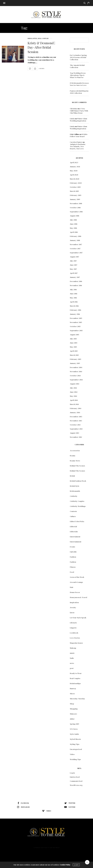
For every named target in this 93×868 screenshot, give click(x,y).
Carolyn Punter (76, 142)
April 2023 (74, 162)
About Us (53, 843)
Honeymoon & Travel (78, 597)
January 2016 (75, 314)
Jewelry (73, 608)
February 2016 (76, 310)
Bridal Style (32, 38)
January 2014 (75, 412)
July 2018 (73, 220)
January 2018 (75, 240)
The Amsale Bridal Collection (77, 66)
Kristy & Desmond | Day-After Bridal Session (41, 47)
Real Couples (43, 38)
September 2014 (76, 380)
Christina (74, 109)
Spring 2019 (74, 724)
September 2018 (76, 212)
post (72, 668)
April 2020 (74, 175)
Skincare (73, 714)
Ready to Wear (76, 673)
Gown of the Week (77, 577)
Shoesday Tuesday (77, 699)
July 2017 (73, 261)
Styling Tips (75, 744)
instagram (23, 807)
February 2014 (76, 408)
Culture (73, 516)
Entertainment (76, 542)
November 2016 (76, 285)
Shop (72, 704)
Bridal (72, 476)
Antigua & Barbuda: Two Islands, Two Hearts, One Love (78, 146)
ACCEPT (76, 865)
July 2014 (73, 388)
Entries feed (75, 777)
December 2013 (76, 417)
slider (72, 719)
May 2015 (73, 347)
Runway (73, 689)
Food (72, 572)
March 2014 (74, 404)
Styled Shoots (75, 739)
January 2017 (75, 277)
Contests (73, 511)
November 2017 (76, 244)
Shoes (72, 694)
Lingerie (73, 628)
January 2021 (75, 167)
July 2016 (73, 290)
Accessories (75, 451)
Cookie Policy (65, 865)
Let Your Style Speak (78, 618)
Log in (72, 773)
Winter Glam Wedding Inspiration (78, 120)
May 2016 (73, 298)
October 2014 (75, 376)
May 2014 (73, 396)
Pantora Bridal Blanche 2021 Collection (79, 92)
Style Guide (74, 734)
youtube (70, 807)
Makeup (73, 648)
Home (17, 843)
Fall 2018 (73, 552)
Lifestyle (73, 623)
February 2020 (76, 183)
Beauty (73, 456)
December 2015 (76, 318)
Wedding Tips (75, 759)
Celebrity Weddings (78, 506)
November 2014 (76, 372)
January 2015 (75, 363)
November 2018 (76, 203)
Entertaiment (75, 537)
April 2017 (74, 273)
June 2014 (74, 392)
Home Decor (75, 592)
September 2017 (76, 253)
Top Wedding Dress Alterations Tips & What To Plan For (78, 75)
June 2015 (74, 343)
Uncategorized (76, 749)
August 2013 (74, 433)
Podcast (62, 843)
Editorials (74, 532)
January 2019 (75, 199)
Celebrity (74, 496)
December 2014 (76, 367)
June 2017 (74, 265)
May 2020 (74, 171)
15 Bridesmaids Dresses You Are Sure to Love (79, 84)
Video (72, 754)
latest (72, 613)
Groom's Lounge (76, 582)
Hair (72, 587)
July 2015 (73, 339)
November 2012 (76, 437)
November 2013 (76, 421)
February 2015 (76, 359)
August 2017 (74, 257)
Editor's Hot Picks (77, 521)
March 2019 (74, 191)
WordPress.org (76, 785)
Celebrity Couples (77, 501)
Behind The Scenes (77, 466)
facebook (23, 803)
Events (72, 547)
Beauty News (75, 461)
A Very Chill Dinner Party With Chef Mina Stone (79, 111)
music (72, 653)
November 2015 (76, 322)
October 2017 (75, 249)
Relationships (75, 683)
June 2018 (74, 224)
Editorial (73, 527)
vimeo (47, 811)
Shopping (74, 709)
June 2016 (74, 294)
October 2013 (75, 425)
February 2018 (76, 236)
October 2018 (75, 208)
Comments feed (76, 781)
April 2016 (74, 302)
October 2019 (75, 187)
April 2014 (74, 400)
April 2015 (74, 351)
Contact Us (73, 843)
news (72, 663)
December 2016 (76, 281)
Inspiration (74, 602)
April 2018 (74, 232)
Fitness (73, 567)
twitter (70, 803)
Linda (72, 119)
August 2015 (74, 335)
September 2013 (76, 429)
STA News (74, 729)
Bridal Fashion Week (78, 481)
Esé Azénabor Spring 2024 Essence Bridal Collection (78, 57)
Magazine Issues (76, 643)
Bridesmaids (75, 491)
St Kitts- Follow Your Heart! (79, 135)
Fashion (73, 557)
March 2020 (75, 179)
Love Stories (75, 638)
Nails (72, 658)
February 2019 (76, 195)
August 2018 (74, 216)
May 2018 (73, 228)
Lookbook (74, 633)
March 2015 (74, 355)
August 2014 (75, 384)
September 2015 (76, 331)
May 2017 (73, 269)
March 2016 (74, 306)
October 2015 (75, 326)
